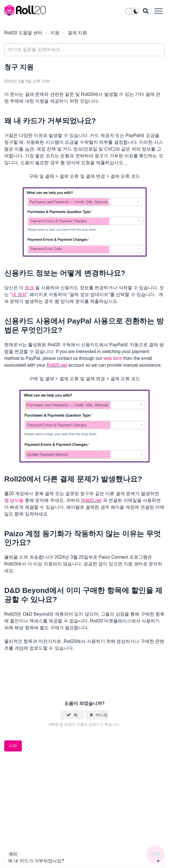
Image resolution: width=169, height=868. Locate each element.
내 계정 (19, 294)
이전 (13, 746)
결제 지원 (77, 33)
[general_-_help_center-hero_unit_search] (84, 50)
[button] (158, 11)
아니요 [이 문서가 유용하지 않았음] (102, 715)
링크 (29, 288)
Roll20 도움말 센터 (23, 33)
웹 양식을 (14, 500)
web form (113, 358)
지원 (55, 33)
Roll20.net (57, 365)
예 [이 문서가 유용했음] (76, 715)
